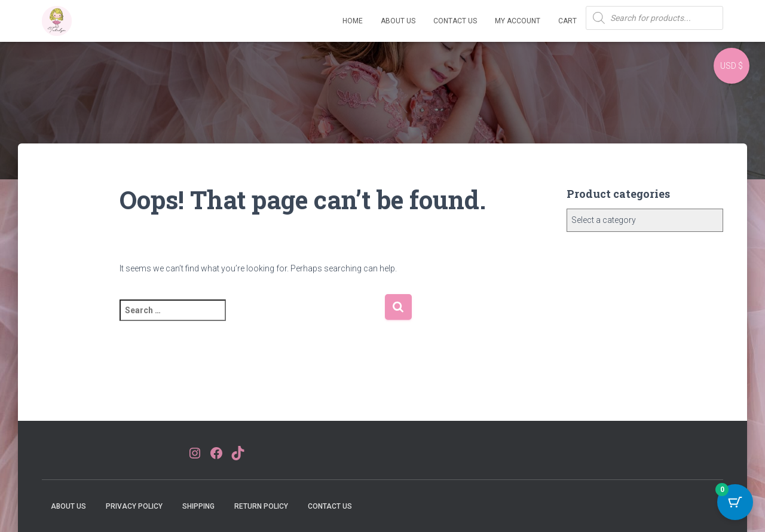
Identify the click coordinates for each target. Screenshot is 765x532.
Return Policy (261, 506)
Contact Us (455, 21)
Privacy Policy (134, 506)
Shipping (198, 506)
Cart (567, 21)
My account (518, 21)
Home (353, 21)
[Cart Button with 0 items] (735, 502)
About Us (398, 21)
